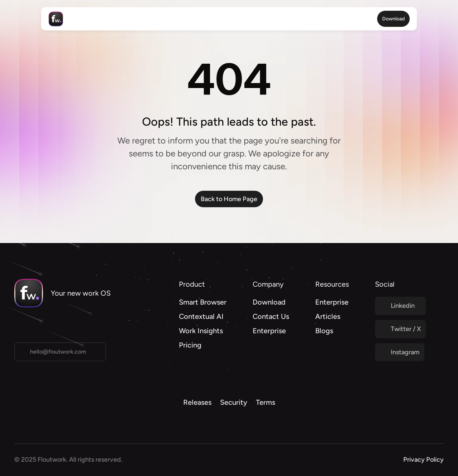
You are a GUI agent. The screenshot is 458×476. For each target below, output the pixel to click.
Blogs (324, 331)
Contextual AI (201, 316)
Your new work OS (81, 293)
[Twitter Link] (400, 306)
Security (234, 402)
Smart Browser (203, 302)
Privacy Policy (423, 460)
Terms (265, 402)
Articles (328, 316)
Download (269, 302)
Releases (197, 402)
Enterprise (269, 331)
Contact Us (271, 316)
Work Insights (201, 331)
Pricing (190, 345)
